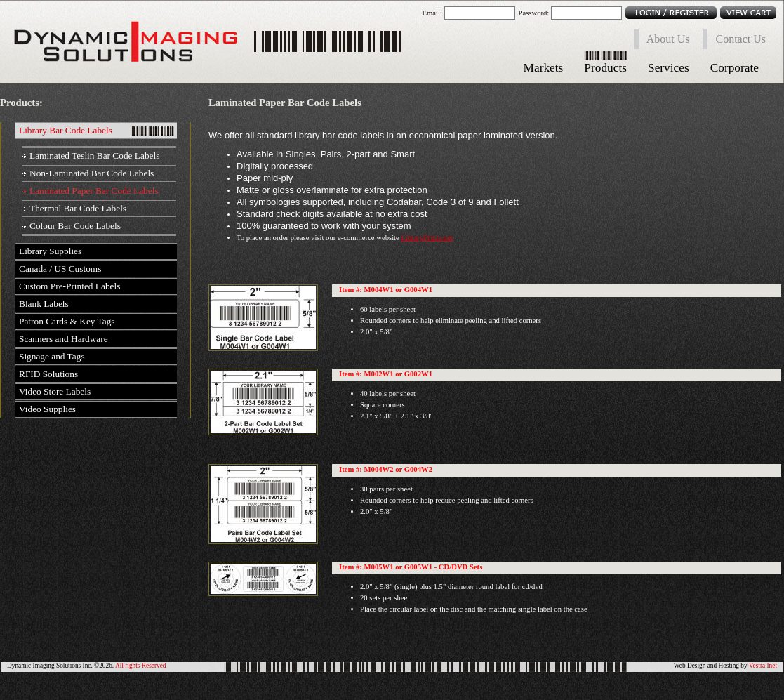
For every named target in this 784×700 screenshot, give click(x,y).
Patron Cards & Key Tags (67, 321)
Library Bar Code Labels (66, 130)
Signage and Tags (52, 356)
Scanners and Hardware (64, 339)
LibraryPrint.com (427, 238)
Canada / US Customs (60, 269)
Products (605, 68)
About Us (668, 39)
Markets (544, 68)
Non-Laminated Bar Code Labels (92, 173)
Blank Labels (44, 304)
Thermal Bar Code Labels (78, 208)
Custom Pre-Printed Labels (69, 286)
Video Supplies (47, 409)
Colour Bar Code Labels (75, 226)
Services (669, 68)
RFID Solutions (48, 374)
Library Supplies (50, 251)
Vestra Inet (763, 666)
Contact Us (740, 39)
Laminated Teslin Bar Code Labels (94, 156)
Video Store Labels (55, 391)
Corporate (735, 68)
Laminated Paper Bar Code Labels (94, 191)
